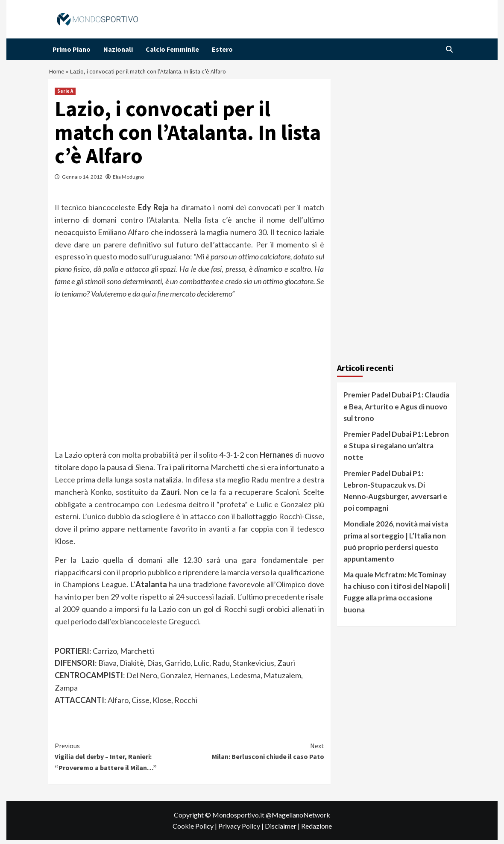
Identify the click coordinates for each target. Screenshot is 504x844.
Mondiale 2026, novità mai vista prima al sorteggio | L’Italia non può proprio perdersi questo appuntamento (396, 546)
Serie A (65, 95)
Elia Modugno (128, 181)
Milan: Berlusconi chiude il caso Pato (257, 755)
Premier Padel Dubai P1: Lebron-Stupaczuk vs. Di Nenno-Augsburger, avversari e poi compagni (395, 495)
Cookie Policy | (195, 830)
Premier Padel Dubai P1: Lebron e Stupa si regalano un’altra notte (396, 450)
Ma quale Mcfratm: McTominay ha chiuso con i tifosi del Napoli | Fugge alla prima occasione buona (397, 596)
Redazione (316, 830)
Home (57, 74)
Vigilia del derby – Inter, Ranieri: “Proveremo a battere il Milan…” (122, 760)
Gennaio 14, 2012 (82, 181)
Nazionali (118, 49)
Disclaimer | (283, 830)
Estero (222, 49)
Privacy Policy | (242, 830)
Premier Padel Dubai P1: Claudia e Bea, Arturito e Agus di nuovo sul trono (396, 410)
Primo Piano (72, 49)
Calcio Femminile (172, 49)
